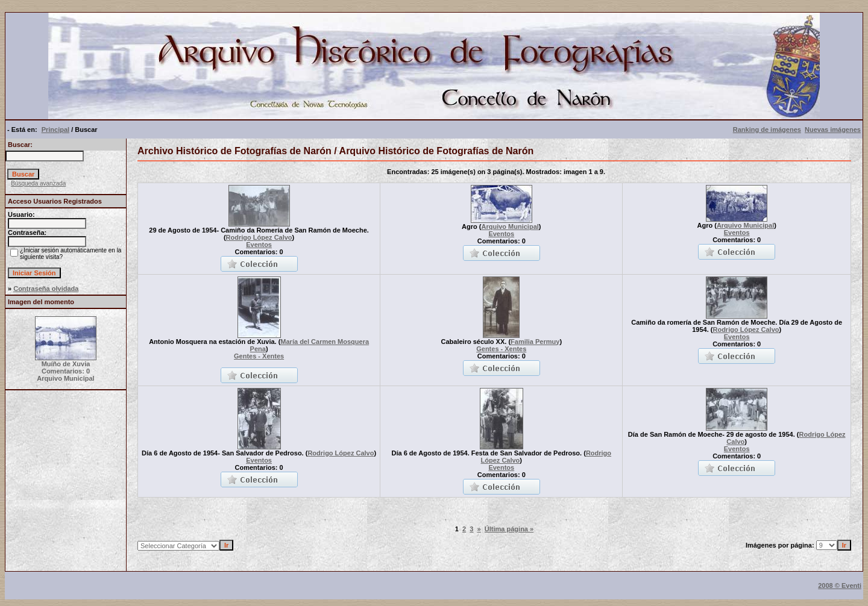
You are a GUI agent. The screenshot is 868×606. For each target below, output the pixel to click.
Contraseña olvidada (46, 289)
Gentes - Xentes (259, 356)
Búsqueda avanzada (38, 183)
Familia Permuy (535, 342)
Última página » (509, 529)
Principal (55, 130)
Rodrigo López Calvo (259, 237)
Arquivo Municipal (510, 226)
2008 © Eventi (840, 586)
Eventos (259, 245)
